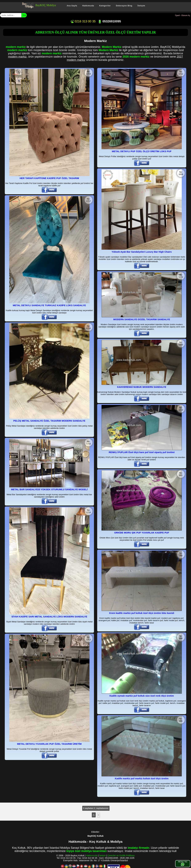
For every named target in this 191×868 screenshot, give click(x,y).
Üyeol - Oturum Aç (183, 15)
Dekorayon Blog (124, 6)
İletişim (141, 6)
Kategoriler (105, 6)
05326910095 (109, 21)
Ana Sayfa (72, 6)
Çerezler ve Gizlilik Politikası (121, 856)
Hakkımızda (88, 6)
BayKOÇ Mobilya (46, 5)
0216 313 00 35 (83, 21)
